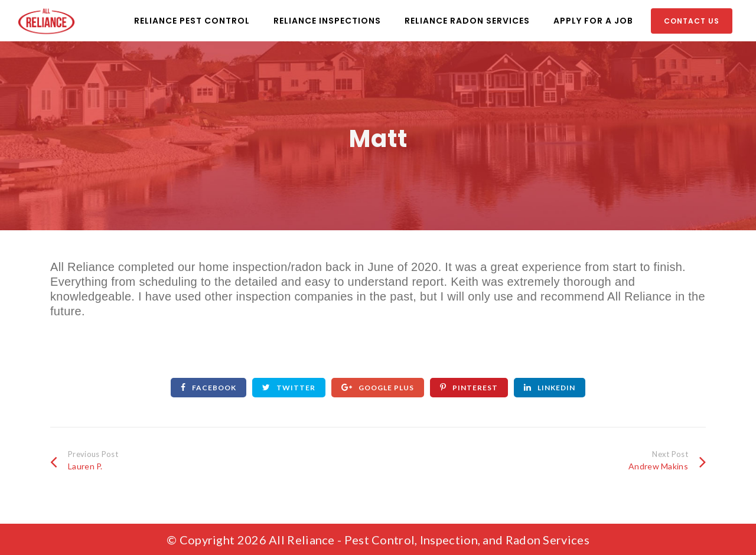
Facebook (208, 388)
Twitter (289, 388)
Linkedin (550, 388)
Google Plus (378, 388)
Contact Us (692, 21)
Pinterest (469, 388)
